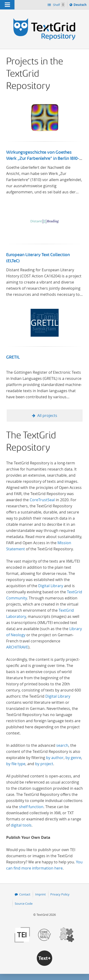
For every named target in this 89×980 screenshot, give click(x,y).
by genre (73, 758)
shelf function (31, 807)
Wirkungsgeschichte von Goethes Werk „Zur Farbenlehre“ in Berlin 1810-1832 (43, 158)
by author (55, 758)
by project (44, 764)
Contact (25, 894)
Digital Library (51, 586)
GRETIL (13, 357)
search (62, 745)
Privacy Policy (60, 894)
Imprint (40, 894)
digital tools (21, 825)
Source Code (24, 904)
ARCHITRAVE (17, 647)
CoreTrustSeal (42, 500)
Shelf (59, 5)
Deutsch (81, 5)
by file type (16, 764)
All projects (47, 416)
